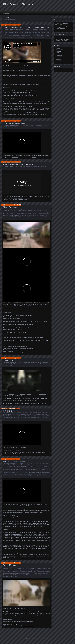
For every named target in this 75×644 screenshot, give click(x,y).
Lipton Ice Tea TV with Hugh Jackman (64, 26)
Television (36, 474)
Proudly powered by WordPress (30, 638)
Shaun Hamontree (42, 473)
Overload (45, 471)
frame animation (44, 466)
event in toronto (16, 466)
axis (38, 362)
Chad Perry (11, 465)
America (22, 463)
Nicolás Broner (33, 34)
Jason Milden (42, 212)
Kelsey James (12, 214)
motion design (11, 471)
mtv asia (17, 364)
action (17, 463)
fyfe (19, 212)
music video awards (26, 364)
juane (46, 212)
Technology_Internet (29, 474)
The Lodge (35, 157)
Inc (36, 212)
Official (46, 572)
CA (22, 211)
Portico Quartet (9, 573)
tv (48, 364)
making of (35, 572)
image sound (17, 34)
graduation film (45, 570)
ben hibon (46, 362)
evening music (38, 414)
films (25, 32)
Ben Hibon (11, 394)
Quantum (5, 473)
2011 (14, 166)
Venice (38, 217)
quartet (22, 573)
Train (27, 575)
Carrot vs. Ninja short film (14, 123)
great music (29, 166)
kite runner (25, 469)
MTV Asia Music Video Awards (31, 400)
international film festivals (40, 468)
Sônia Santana (59, 38)
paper (49, 572)
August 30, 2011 (17, 121)
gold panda (13, 416)
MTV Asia (32, 399)
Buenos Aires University (17, 103)
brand (4, 364)
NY (48, 416)
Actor (17, 209)
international (32, 468)
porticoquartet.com (17, 573)
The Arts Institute (17, 575)
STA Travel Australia (24, 322)
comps (25, 166)
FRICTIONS (58, 27)
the (33, 417)
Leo (22, 572)
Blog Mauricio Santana (18, 4)
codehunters (8, 364)
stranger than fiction (7, 474)
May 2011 (58, 54)
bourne (5, 569)
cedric (17, 125)
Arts (41, 567)
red (25, 573)
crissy (33, 211)
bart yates (42, 362)
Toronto (12, 476)
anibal (22, 29)
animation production (22, 362)
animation (32, 29)
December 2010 (59, 58)
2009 (14, 29)
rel (26, 573)
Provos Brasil (59, 41)
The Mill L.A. (15, 157)
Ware (4, 576)
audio (36, 362)
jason (38, 212)
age (24, 209)
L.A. (29, 125)
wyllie (8, 576)
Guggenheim (19, 468)
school (38, 215)
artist (42, 463)
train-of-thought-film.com (40, 575)
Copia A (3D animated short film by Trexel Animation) (26, 27)
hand (4, 572)
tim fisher (47, 474)
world (29, 476)
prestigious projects (21, 36)
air (19, 463)
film (23, 32)
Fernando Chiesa (18, 32)
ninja (34, 125)
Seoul (37, 473)
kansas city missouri (18, 469)
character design (22, 125)
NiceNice (45, 416)
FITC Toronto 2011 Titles (14, 461)
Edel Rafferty (44, 211)
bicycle (36, 413)
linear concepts (28, 214)
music (32, 125)
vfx (13, 127)
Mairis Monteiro (59, 39)
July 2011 (58, 53)
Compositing (19, 569)
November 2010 (59, 59)
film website (34, 570)
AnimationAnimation (33, 463)
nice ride (41, 416)
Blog (8, 29)
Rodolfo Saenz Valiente (36, 36)
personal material (9, 36)
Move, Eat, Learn (11, 207)
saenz (42, 36)
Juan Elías (22, 34)
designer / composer (45, 465)
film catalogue (22, 466)
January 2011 (59, 57)
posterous (15, 36)
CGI (32, 31)
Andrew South (29, 567)
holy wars (27, 468)
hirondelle (18, 416)
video (25, 37)
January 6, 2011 (17, 563)
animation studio (30, 362)
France (31, 32)
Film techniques (28, 570)
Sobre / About (6, 13)
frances (34, 32)
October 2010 (59, 61)
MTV (14, 364)
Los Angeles (35, 469)
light (21, 214)
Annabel (42, 209)
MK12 (48, 469)
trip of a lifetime (29, 217)
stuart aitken (45, 364)
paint (4, 417)
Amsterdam (26, 463)
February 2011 (59, 55)
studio (8, 37)
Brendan (19, 211)
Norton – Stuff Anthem (60, 29)
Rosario (30, 215)
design (9, 32)
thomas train (23, 575)
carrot (14, 125)
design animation (37, 465)
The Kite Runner (41, 474)
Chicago (15, 465)
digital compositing (38, 569)
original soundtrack (40, 34)
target (47, 573)
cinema (19, 465)
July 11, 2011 (17, 459)
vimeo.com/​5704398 (15, 624)
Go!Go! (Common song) (8, 468)
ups (34, 217)
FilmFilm (27, 466)
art (7, 31)
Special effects (37, 573)
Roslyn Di (34, 215)
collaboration (23, 465)
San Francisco (29, 473)
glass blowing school (28, 212)
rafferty (11, 215)
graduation (39, 570)
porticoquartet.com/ (8, 620)
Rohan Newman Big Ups (23, 215)
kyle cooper (30, 469)
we (6, 576)
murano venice (38, 214)
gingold (22, 212)
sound (46, 125)
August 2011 (59, 51)
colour (31, 211)
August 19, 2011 (17, 205)
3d (16, 29)
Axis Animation (43, 394)
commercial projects (42, 31)
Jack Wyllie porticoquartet (16, 572)
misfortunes (27, 34)
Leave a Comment (43, 37)
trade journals (17, 476)
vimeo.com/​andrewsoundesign (27, 621)
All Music (27, 209)
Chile (28, 211)
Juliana (5, 214)
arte (9, 31)
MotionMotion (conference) (20, 471)
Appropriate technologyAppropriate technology (25, 413)
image (13, 34)
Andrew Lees (6, 318)
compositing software (27, 569)
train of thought (32, 575)
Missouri (45, 469)
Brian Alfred (5, 465)
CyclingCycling (9, 414)
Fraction (39, 466)
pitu (45, 214)
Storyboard (43, 573)
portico (4, 573)
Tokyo (4, 476)
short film (5, 37)
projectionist (28, 36)
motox (39, 166)
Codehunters (9, 360)
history (24, 468)
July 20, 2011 (17, 409)
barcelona (13, 211)
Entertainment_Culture (19, 414)
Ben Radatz (46, 463)
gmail (33, 212)
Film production (21, 570)
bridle (13, 569)
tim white (19, 217)
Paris (7, 417)
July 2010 (58, 62)
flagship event (34, 466)
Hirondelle (8, 411)
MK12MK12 (6, 471)
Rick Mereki (16, 215)
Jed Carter (48, 468)
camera (25, 211)
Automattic (49, 638)
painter (48, 471)
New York (35, 471)
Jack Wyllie (8, 572)
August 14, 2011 (17, 358)
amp (18, 567)
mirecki (33, 214)
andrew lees (38, 209)
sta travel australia (13, 217)
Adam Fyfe (21, 209)
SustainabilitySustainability (25, 417)
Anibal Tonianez (26, 29)
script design (46, 36)
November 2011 (59, 49)
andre (30, 209)
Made (35, 416)
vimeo (28, 37)
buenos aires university (26, 31)
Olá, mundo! (66, 39)
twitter (22, 37)
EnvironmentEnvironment (29, 414)
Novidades (66, 38)
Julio (7, 214)
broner (20, 31)
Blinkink (29, 394)
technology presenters (20, 474)
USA (36, 217)
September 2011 (59, 50)
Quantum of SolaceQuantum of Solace (15, 473)
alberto (19, 29)
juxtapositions (6, 469)
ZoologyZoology (45, 417)
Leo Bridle (25, 572)
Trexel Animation (17, 37)
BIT (17, 211)
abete (14, 209)
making (32, 572)
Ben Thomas (44, 567)
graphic (15, 468)
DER (13, 414)
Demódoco (5, 32)
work (30, 37)
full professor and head (41, 32)
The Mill (8, 127)
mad (32, 416)
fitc (30, 466)
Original (41, 471)
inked (27, 125)
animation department (39, 29)
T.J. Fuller (13, 474)
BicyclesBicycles (45, 413)
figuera (9, 212)
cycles (4, 414)
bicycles (39, 413)
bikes (22, 166)
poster (32, 364)
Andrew (33, 209)
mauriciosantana (9, 25)
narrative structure (29, 471)
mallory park (35, 166)
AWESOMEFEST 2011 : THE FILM (18, 165)
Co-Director (36, 31)
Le (31, 416)
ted (31, 417)
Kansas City (11, 469)
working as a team (36, 37)
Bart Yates (23, 394)
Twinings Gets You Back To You (62, 30)
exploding (5, 212)
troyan (11, 127)
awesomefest (18, 166)
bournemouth (9, 569)
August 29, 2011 (17, 162)
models (39, 572)
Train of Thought (10, 565)
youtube (45, 217)
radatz (24, 473)
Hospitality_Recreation (25, 416)
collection (28, 465)
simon (4, 217)
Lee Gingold (17, 214)
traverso (12, 37)
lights (24, 214)
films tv (28, 32)
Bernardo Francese (14, 31)
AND (14, 413)
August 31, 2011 (17, 25)
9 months (15, 567)
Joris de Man (8, 396)
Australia (9, 211)
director (13, 32)
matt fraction (40, 469)
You (40, 417)
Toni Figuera (23, 217)
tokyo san (8, 476)
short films (46, 215)
